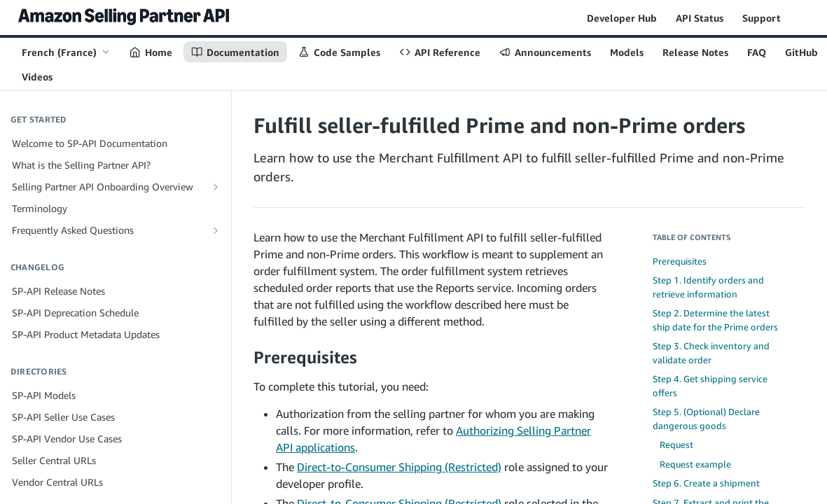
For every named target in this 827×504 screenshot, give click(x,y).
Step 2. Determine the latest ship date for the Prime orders (715, 320)
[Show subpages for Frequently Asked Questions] (216, 230)
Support (762, 18)
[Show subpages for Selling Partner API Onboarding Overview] (216, 187)
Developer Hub (622, 18)
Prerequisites (680, 261)
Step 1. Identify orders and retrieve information (708, 287)
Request (676, 444)
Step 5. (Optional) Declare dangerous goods (706, 419)
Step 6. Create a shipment (706, 483)
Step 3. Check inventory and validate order (711, 353)
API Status (700, 18)
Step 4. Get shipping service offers (710, 386)
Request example (695, 464)
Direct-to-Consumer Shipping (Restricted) (399, 467)
